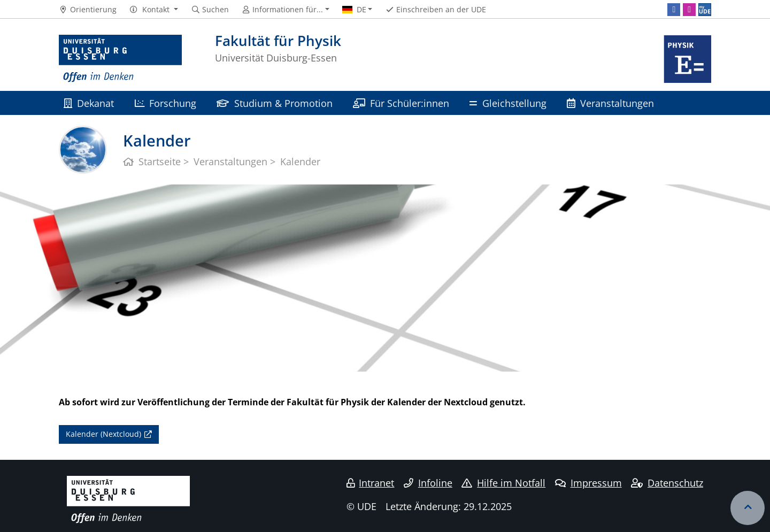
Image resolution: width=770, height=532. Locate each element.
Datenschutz (667, 483)
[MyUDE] (705, 10)
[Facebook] (674, 10)
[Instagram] (689, 10)
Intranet (371, 483)
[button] (154, 10)
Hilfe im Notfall (503, 483)
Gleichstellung (508, 103)
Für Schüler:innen (401, 103)
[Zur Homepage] (120, 59)
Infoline (428, 483)
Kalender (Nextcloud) (103, 434)
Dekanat (89, 103)
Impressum (588, 483)
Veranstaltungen (610, 103)
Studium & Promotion (274, 103)
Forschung (165, 103)
